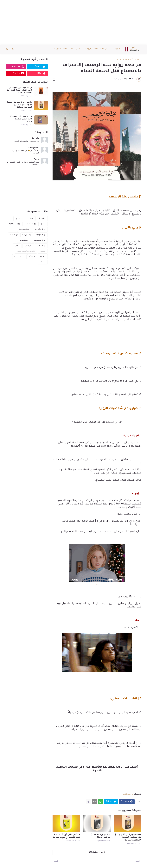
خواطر (30, 219)
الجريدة (77, 49)
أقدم (56, 861)
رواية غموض (24, 240)
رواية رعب (14, 235)
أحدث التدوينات (60, 49)
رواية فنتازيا (41, 246)
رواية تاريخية (41, 235)
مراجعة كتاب (121, 60)
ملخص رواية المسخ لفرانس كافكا (101, 836)
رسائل (43, 224)
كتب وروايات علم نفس (26, 251)
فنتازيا (17, 246)
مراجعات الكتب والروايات (96, 49)
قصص (43, 251)
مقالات (43, 262)
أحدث (137, 861)
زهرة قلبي (28, 246)
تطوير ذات (42, 219)
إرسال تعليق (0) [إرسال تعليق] (97, 852)
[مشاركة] (55, 79)
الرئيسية (116, 49)
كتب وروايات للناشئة (37, 257)
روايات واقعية (14, 224)
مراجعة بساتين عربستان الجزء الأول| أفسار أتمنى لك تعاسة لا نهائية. (19, 90)
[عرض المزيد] (88, 802)
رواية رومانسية (40, 240)
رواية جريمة (27, 235)
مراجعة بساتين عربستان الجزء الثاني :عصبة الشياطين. (21, 119)
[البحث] (8, 49)
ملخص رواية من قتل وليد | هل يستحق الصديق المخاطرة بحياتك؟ (128, 837)
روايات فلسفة (30, 224)
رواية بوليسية (25, 229)
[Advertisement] (73, 22)
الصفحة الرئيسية (135, 60)
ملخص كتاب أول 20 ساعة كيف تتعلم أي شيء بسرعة (66, 836)
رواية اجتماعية (40, 229)
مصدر (97, 584)
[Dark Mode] (13, 49)
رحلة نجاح (19, 219)
